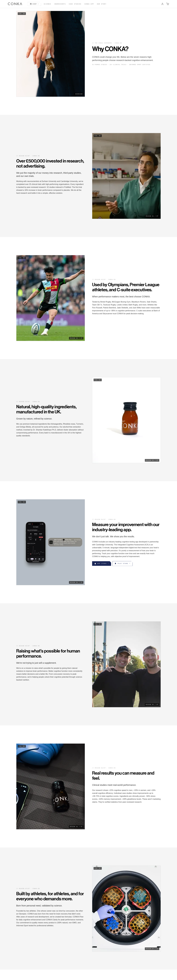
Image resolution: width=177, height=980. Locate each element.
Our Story (102, 4)
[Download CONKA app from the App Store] (102, 564)
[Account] (162, 4)
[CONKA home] (15, 4)
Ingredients (60, 4)
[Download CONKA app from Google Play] (123, 564)
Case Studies (75, 4)
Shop (34, 4)
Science (47, 4)
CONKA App (89, 4)
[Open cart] (168, 4)
